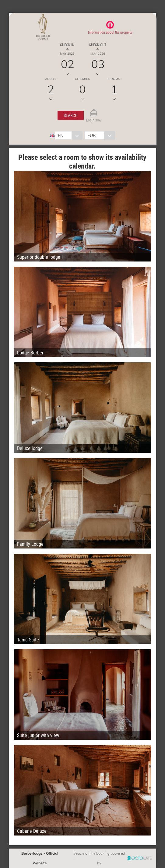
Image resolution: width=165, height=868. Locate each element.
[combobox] (69, 135)
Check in (67, 45)
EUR (92, 135)
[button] (71, 115)
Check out (98, 45)
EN (61, 135)
